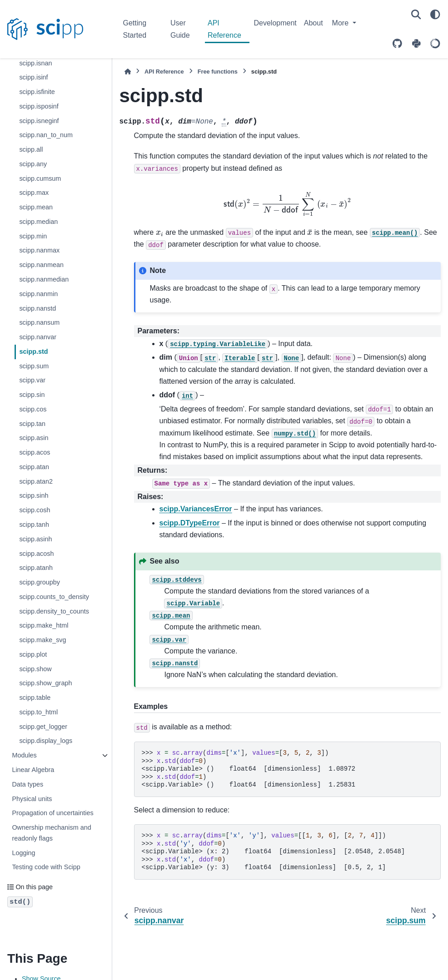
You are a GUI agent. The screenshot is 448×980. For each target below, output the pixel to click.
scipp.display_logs (46, 741)
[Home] (128, 72)
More (341, 23)
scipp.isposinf (39, 106)
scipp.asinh (35, 539)
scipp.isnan (35, 63)
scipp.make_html (44, 625)
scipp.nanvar (38, 337)
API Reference (224, 29)
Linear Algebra (33, 770)
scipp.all (31, 149)
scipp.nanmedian (44, 279)
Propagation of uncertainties (52, 813)
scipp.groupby (40, 582)
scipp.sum (34, 366)
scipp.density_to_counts (54, 611)
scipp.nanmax (39, 250)
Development (275, 23)
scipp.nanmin (38, 294)
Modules (24, 755)
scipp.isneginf (39, 121)
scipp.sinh (34, 495)
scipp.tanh (34, 525)
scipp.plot (33, 654)
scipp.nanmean (41, 265)
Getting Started (135, 29)
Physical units (32, 799)
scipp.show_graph (45, 683)
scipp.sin (32, 395)
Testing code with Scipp (46, 867)
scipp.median (38, 222)
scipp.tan (32, 424)
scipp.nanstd (37, 308)
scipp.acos (35, 452)
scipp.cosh (35, 510)
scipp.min (33, 236)
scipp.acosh (36, 554)
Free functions (218, 72)
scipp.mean (36, 207)
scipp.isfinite (37, 92)
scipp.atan (34, 467)
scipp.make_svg (42, 640)
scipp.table (35, 698)
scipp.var (32, 380)
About (314, 23)
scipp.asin (34, 438)
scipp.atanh (36, 568)
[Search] (416, 15)
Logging (23, 853)
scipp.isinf (33, 77)
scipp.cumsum (40, 178)
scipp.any (33, 164)
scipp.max (34, 193)
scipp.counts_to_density (54, 597)
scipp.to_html (38, 712)
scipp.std (33, 351)
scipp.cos (33, 409)
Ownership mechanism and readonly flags (51, 833)
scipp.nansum (39, 322)
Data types (27, 784)
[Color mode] (435, 15)
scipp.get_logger (43, 727)
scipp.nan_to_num (46, 135)
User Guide (180, 29)
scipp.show (35, 669)
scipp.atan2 (36, 481)
